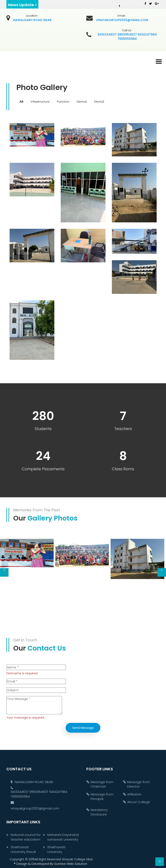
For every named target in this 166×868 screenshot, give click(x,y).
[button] (159, 60)
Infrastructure (40, 102)
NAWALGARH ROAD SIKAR (32, 782)
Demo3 (99, 102)
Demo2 (82, 102)
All (22, 102)
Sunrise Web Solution (51, 864)
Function (63, 102)
